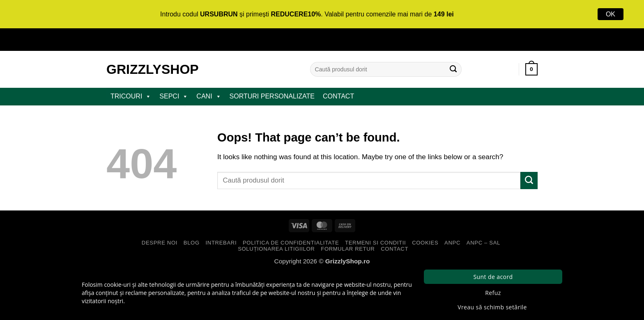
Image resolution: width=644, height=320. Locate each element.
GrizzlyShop (153, 69)
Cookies (425, 243)
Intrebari (221, 243)
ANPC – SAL (483, 243)
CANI (209, 96)
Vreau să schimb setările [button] (492, 307)
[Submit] (453, 69)
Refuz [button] (493, 293)
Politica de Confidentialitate (291, 243)
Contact (338, 96)
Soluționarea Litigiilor (276, 249)
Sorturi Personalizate (272, 96)
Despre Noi (160, 243)
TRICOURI (131, 96)
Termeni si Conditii (375, 243)
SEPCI (174, 96)
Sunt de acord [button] (493, 277)
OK (611, 14)
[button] (531, 69)
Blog (192, 243)
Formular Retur (348, 249)
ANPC (452, 243)
